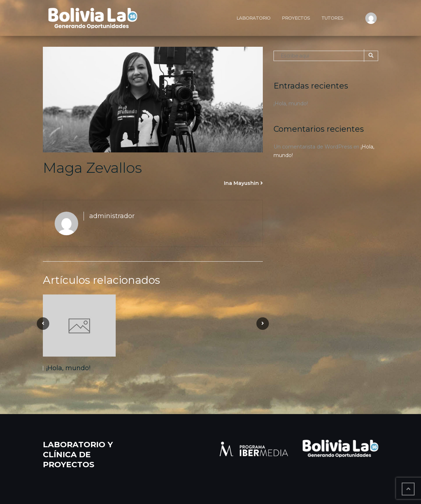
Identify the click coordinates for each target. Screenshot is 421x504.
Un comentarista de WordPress (313, 147)
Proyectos (296, 18)
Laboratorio (253, 18)
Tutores (332, 18)
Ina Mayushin (241, 183)
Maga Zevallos (92, 168)
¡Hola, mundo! (68, 368)
